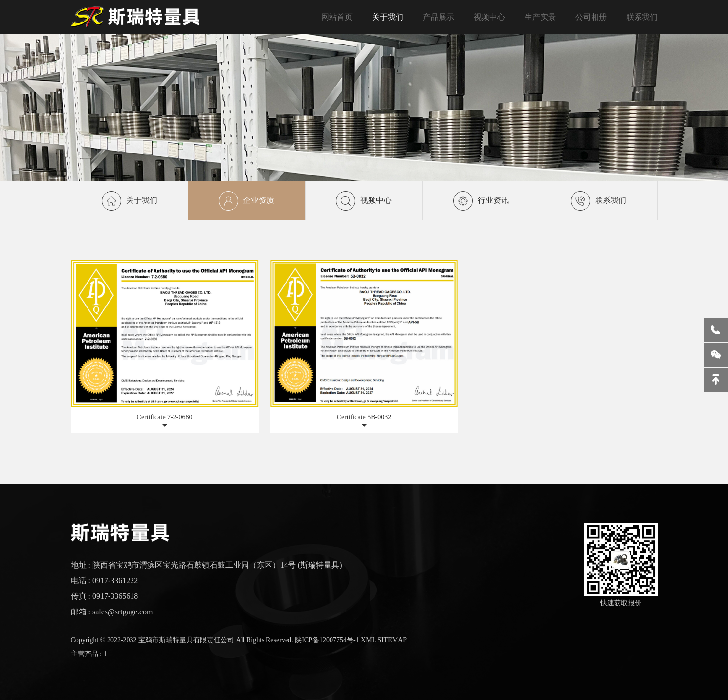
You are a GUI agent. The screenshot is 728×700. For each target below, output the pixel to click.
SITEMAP (392, 640)
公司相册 (591, 17)
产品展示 (439, 17)
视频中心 (489, 17)
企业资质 (246, 201)
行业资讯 (481, 193)
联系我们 (642, 17)
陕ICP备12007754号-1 (327, 640)
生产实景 (540, 17)
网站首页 (337, 17)
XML (368, 640)
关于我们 (388, 17)
